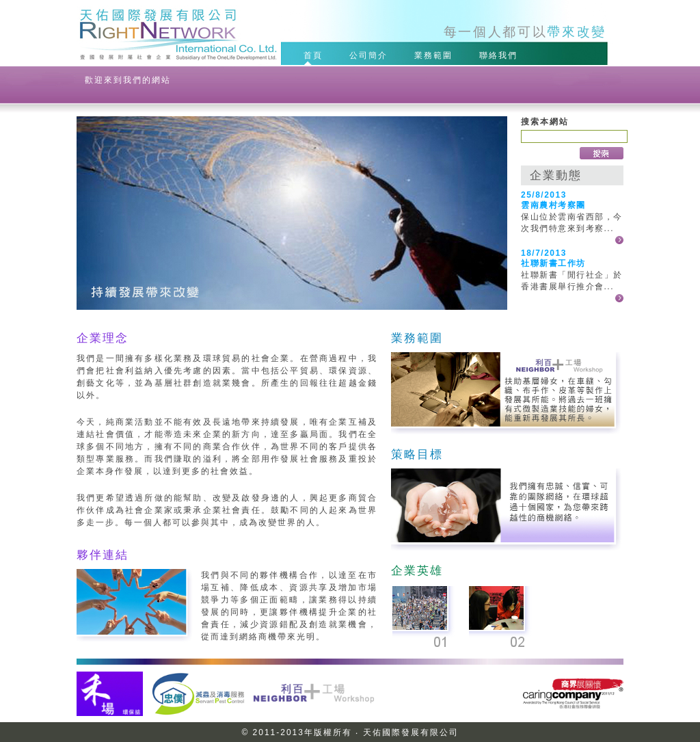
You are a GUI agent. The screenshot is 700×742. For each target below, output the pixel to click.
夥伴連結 (103, 555)
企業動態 (556, 175)
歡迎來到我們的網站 (128, 80)
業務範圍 (435, 55)
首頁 (315, 55)
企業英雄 (417, 570)
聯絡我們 (500, 55)
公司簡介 (371, 55)
